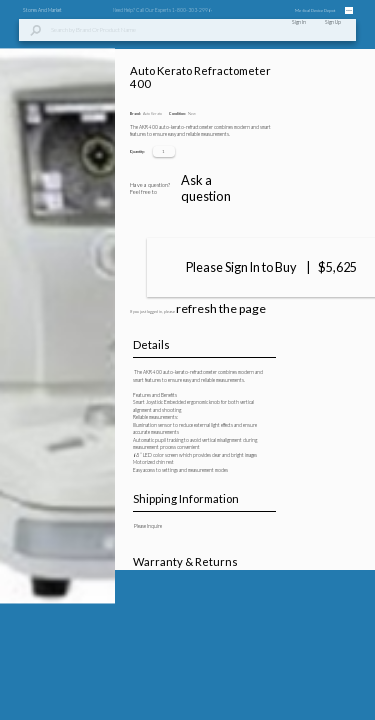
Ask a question (280, 680)
